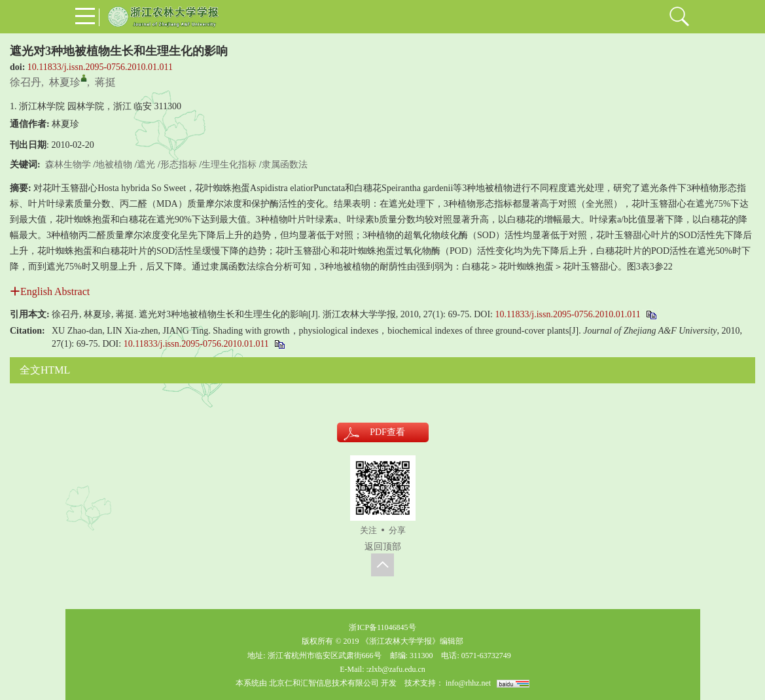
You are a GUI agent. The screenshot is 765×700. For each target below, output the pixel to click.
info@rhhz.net (468, 683)
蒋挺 (105, 82)
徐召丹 (26, 82)
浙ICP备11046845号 (382, 627)
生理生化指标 (229, 165)
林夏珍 (65, 82)
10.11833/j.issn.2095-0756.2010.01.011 (100, 67)
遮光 (146, 165)
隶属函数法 (285, 165)
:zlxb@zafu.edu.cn (395, 669)
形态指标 (179, 165)
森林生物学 (68, 165)
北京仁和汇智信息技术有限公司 (324, 683)
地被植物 (114, 165)
